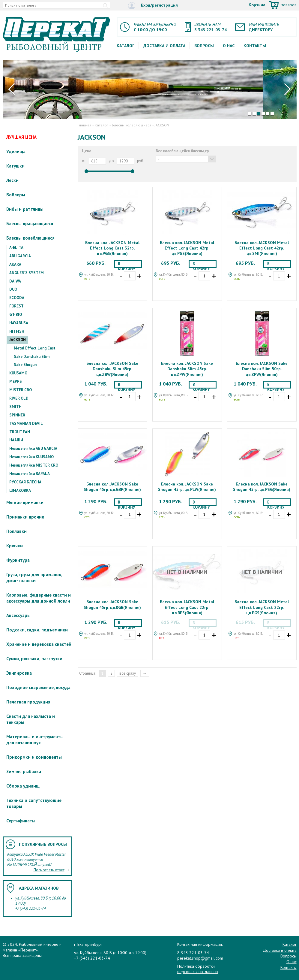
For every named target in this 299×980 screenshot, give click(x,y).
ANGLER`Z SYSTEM (27, 273)
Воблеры (16, 195)
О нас (229, 46)
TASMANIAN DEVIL (26, 423)
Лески (12, 180)
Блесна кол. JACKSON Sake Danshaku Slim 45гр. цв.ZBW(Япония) (112, 369)
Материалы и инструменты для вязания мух (35, 740)
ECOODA (17, 298)
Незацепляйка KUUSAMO (31, 457)
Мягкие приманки (25, 502)
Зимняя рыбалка (24, 771)
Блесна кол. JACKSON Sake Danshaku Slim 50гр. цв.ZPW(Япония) (262, 369)
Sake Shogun (25, 365)
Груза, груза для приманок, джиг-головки (34, 578)
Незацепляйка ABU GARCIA (33, 448)
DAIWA (15, 281)
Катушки (15, 166)
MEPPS (16, 381)
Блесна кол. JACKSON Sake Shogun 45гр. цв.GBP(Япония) (112, 487)
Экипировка (19, 673)
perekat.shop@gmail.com (200, 958)
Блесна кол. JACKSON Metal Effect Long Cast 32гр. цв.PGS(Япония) (112, 248)
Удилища (16, 151)
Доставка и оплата (164, 46)
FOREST (16, 306)
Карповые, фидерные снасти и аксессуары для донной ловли (39, 598)
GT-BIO (16, 315)
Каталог (126, 46)
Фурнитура (18, 560)
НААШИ (16, 440)
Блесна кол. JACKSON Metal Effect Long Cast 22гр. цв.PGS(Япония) (262, 607)
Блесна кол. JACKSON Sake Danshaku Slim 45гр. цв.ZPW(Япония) (187, 369)
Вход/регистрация (153, 6)
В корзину (126, 265)
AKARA (15, 264)
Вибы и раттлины (25, 209)
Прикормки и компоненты (34, 757)
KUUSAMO (18, 373)
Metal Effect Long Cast (35, 348)
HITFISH (17, 331)
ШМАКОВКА (20, 490)
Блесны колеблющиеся (30, 238)
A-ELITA (16, 248)
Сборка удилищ (23, 786)
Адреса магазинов (39, 888)
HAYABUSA (19, 323)
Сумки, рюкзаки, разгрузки (34, 659)
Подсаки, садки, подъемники (37, 630)
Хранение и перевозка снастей (39, 644)
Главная (84, 125)
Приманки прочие (25, 517)
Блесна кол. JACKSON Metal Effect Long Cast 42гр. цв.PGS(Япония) (187, 248)
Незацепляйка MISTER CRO (34, 465)
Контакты (255, 46)
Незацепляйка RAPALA (30, 474)
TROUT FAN (20, 432)
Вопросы (204, 46)
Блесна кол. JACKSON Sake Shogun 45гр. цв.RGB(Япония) (112, 604)
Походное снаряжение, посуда (38, 687)
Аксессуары (18, 615)
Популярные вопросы (43, 844)
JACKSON (18, 340)
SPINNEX (17, 415)
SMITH (15, 407)
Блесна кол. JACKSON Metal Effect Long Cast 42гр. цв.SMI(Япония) (262, 248)
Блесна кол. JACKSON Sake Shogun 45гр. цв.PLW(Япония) (187, 487)
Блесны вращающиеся (30, 224)
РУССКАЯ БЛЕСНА (25, 482)
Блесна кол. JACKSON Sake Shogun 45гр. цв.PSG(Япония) (262, 487)
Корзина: (273, 5)
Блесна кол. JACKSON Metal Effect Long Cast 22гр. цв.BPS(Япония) (187, 607)
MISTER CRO (21, 390)
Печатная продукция (28, 702)
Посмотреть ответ (49, 870)
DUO (13, 289)
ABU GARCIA (20, 256)
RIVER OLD (19, 398)
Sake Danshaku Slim (32, 357)
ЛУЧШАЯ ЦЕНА (21, 137)
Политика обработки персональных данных (198, 969)
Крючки (15, 546)
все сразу (128, 673)
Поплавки (16, 531)
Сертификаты (21, 821)
